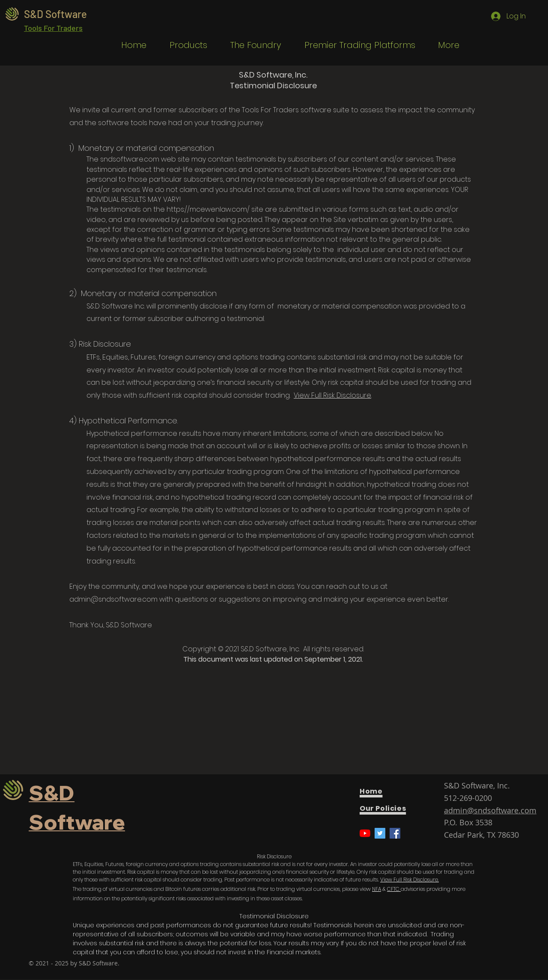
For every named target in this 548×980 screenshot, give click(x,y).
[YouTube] (365, 833)
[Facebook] (395, 833)
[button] (183, 45)
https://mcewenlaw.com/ (208, 209)
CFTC (394, 889)
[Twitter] (380, 833)
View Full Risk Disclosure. (410, 880)
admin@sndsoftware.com (113, 599)
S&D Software (55, 14)
